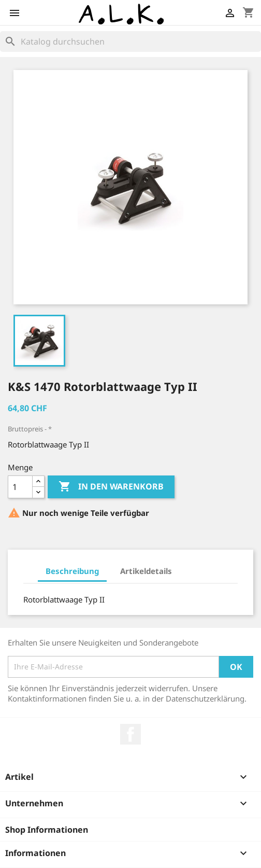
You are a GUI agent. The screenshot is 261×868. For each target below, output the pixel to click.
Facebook (130, 734)
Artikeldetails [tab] (146, 571)
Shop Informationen (47, 830)
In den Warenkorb (111, 487)
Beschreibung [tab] (72, 571)
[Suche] (130, 41)
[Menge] (20, 487)
